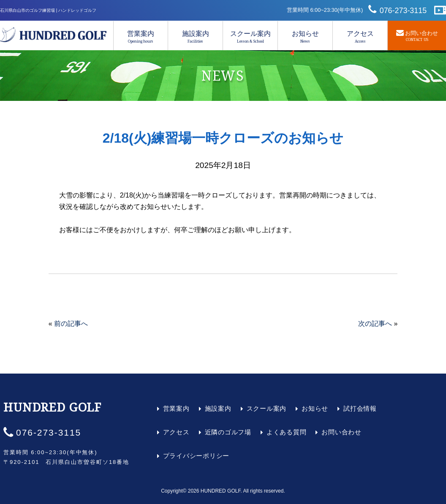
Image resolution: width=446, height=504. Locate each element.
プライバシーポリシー (196, 456)
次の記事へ (375, 324)
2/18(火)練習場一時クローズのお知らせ (223, 138)
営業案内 (141, 37)
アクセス (360, 37)
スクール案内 (250, 37)
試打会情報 (360, 408)
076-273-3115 (403, 11)
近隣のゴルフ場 (228, 432)
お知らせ (305, 37)
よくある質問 (287, 432)
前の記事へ (71, 324)
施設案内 (195, 37)
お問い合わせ (341, 432)
